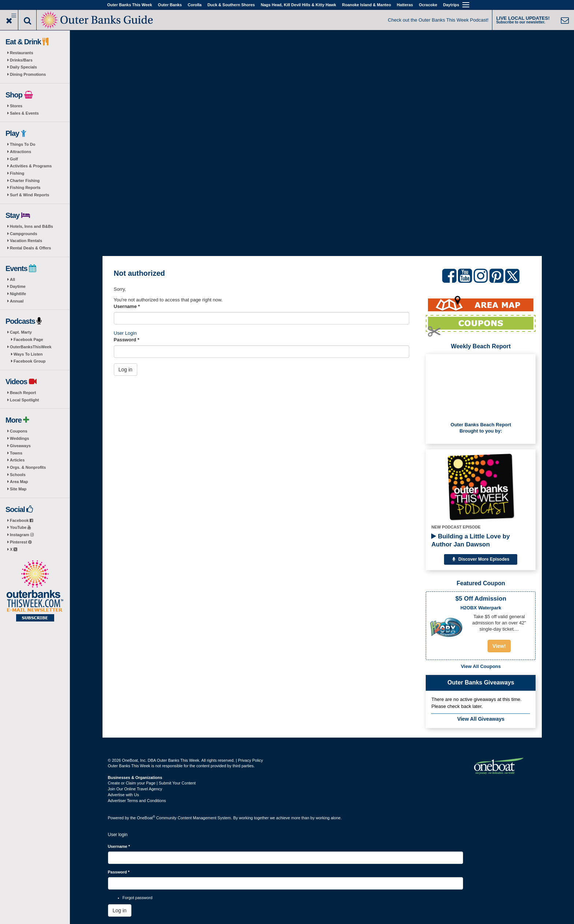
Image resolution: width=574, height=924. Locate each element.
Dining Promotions (28, 74)
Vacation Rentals (26, 241)
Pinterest (21, 542)
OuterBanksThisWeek (31, 347)
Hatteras (405, 5)
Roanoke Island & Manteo (366, 5)
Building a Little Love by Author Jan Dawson (470, 540)
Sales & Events (24, 113)
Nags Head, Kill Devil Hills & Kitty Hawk (298, 5)
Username (127, 306)
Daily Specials (23, 67)
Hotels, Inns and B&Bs (31, 226)
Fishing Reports (25, 188)
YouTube (20, 527)
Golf (14, 159)
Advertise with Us (124, 795)
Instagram (22, 535)
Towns (16, 453)
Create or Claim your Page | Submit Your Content (152, 783)
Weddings (19, 438)
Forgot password (138, 898)
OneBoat (146, 818)
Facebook (21, 520)
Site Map (18, 489)
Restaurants (22, 53)
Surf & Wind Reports (29, 195)
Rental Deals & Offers (30, 248)
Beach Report (23, 393)
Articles (17, 460)
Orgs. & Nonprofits (28, 467)
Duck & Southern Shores (231, 5)
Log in (126, 370)
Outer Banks (170, 5)
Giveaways (20, 446)
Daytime (18, 286)
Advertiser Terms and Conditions (137, 801)
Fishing (17, 173)
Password (127, 340)
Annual (17, 301)
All (12, 279)
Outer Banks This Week (130, 5)
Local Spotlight (24, 400)
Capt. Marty (21, 332)
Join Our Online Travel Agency (135, 789)
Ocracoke (428, 5)
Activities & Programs (31, 166)
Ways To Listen (28, 354)
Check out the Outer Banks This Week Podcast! (438, 20)
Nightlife (18, 294)
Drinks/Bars (21, 60)
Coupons (19, 431)
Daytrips (451, 5)
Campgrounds (24, 234)
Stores (16, 106)
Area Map (19, 482)
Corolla (195, 5)
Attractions (20, 152)
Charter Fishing (25, 181)
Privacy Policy (250, 760)
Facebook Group (29, 361)
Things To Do (23, 144)
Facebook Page (28, 339)
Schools (18, 475)
